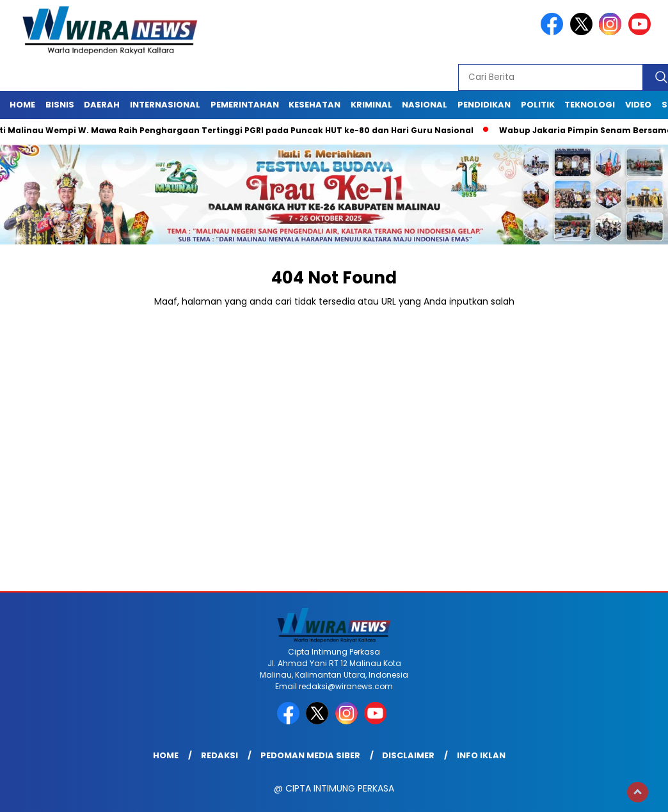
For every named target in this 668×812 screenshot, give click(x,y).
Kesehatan (314, 105)
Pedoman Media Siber (310, 755)
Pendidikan (484, 105)
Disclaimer (408, 755)
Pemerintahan (245, 105)
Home (22, 105)
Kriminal (371, 105)
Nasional (425, 105)
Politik (538, 105)
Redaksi (219, 755)
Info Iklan (481, 755)
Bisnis (60, 105)
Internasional (165, 105)
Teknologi (590, 105)
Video (638, 105)
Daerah (102, 105)
